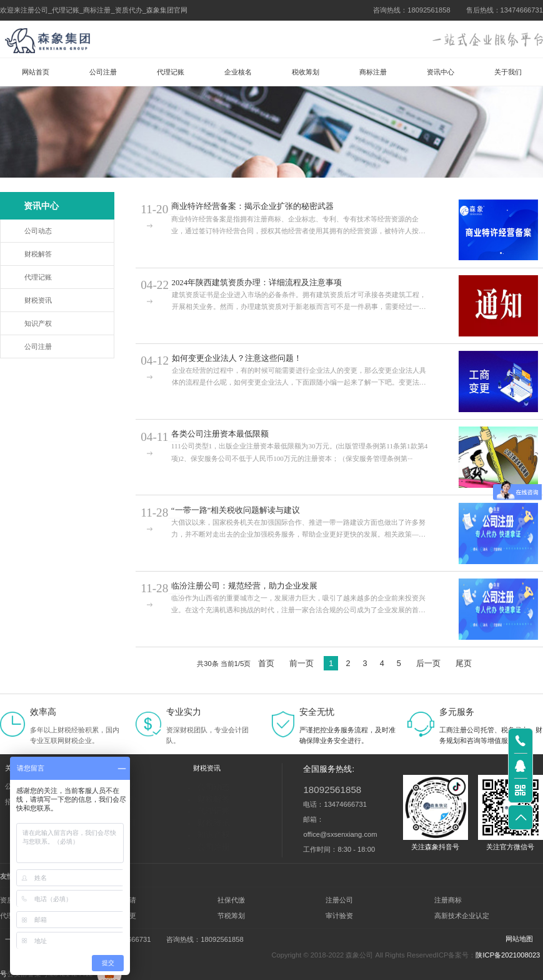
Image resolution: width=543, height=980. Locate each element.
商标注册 (373, 72)
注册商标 (448, 896)
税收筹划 (306, 72)
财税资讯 (38, 300)
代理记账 (171, 72)
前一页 (301, 663)
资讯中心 (441, 72)
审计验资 (339, 911)
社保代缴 (231, 896)
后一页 (428, 663)
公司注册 (103, 72)
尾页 (464, 663)
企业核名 (238, 72)
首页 (266, 663)
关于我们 (508, 72)
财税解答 (38, 254)
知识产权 (38, 323)
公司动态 (38, 231)
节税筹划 (231, 911)
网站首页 (36, 72)
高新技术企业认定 (462, 911)
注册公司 (339, 896)
